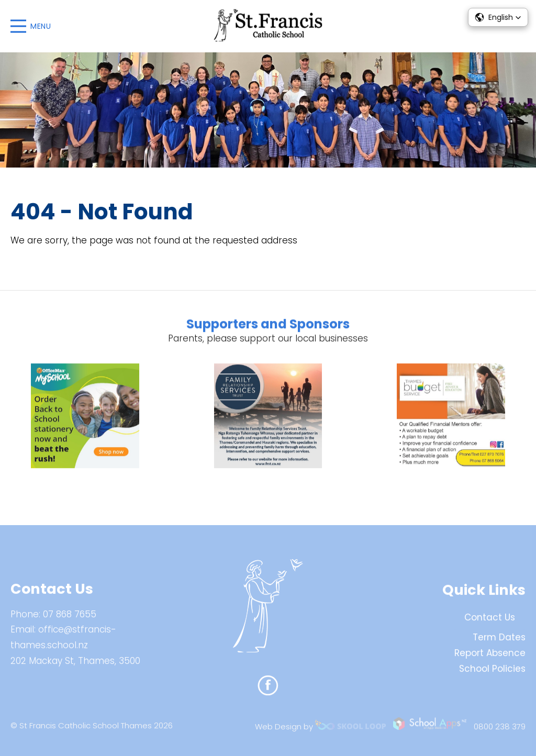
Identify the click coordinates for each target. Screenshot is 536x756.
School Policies (492, 673)
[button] (498, 17)
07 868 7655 (70, 619)
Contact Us (490, 622)
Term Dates (499, 642)
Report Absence (490, 658)
